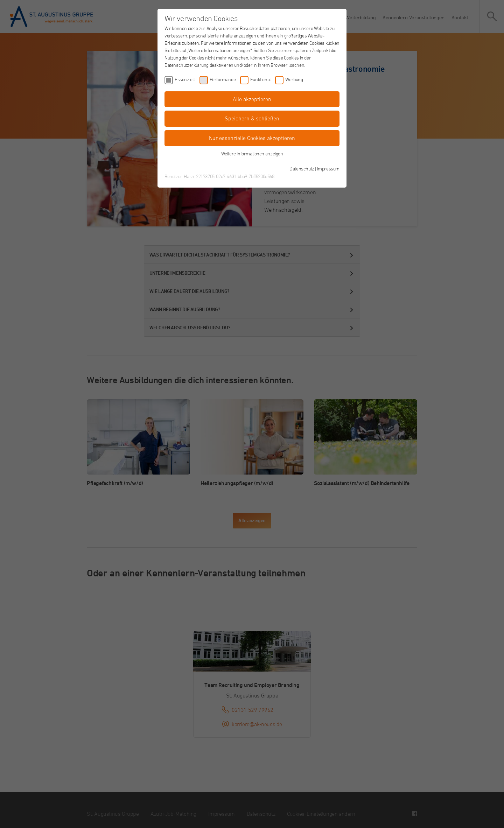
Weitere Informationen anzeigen (252, 153)
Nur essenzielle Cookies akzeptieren (252, 138)
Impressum (328, 169)
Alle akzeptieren (252, 99)
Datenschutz (302, 169)
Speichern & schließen (252, 118)
